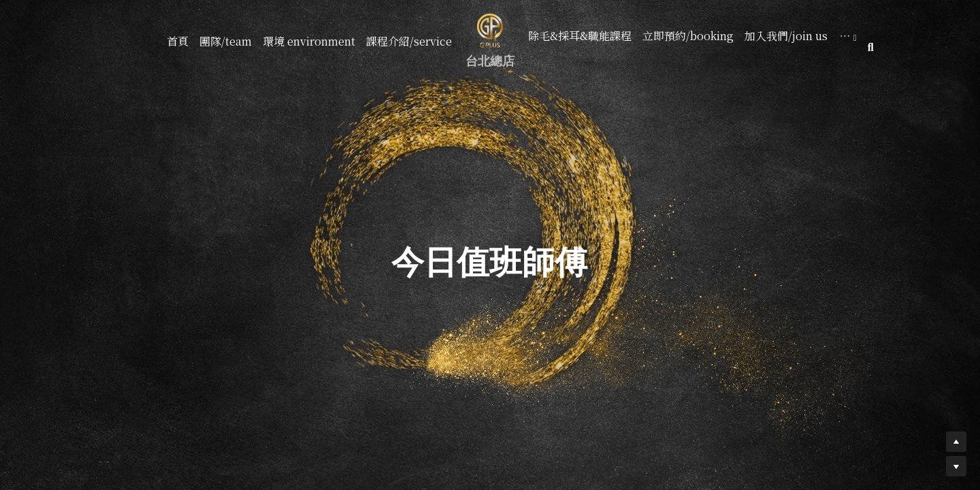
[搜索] (871, 47)
